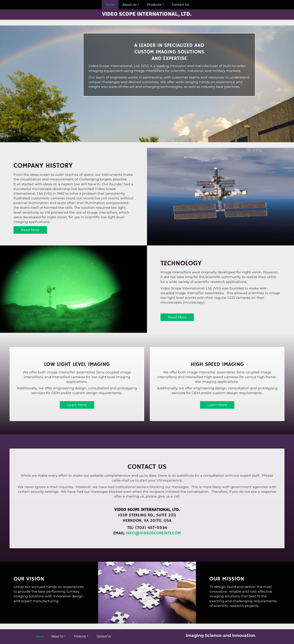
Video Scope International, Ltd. (147, 14)
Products (155, 5)
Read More (30, 230)
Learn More (77, 405)
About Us (131, 5)
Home (110, 5)
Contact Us (180, 5)
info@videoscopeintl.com (153, 533)
